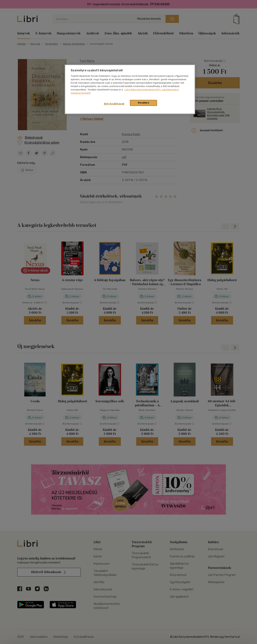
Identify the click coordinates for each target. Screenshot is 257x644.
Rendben (144, 103)
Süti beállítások (114, 104)
